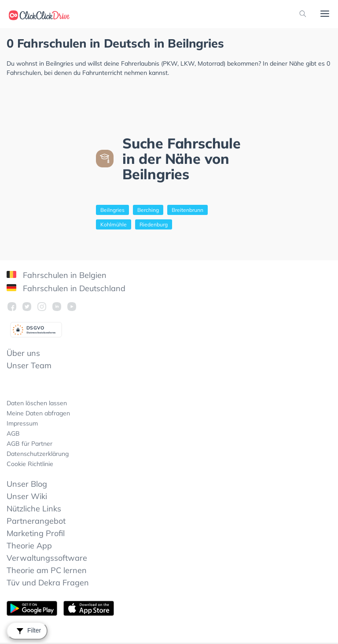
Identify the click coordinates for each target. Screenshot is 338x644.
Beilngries (112, 210)
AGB (13, 433)
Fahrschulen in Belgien (57, 275)
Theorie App (29, 546)
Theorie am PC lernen (47, 570)
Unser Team (29, 365)
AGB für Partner (29, 444)
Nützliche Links (34, 509)
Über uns (23, 353)
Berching (148, 210)
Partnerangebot (36, 521)
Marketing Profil (36, 533)
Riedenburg (154, 224)
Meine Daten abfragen (38, 413)
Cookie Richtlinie (30, 464)
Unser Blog (27, 484)
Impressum (22, 423)
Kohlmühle (114, 224)
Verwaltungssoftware (47, 558)
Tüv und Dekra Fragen (48, 583)
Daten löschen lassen (37, 403)
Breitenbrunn (187, 210)
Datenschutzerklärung (38, 454)
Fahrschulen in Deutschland (66, 288)
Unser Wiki (27, 496)
